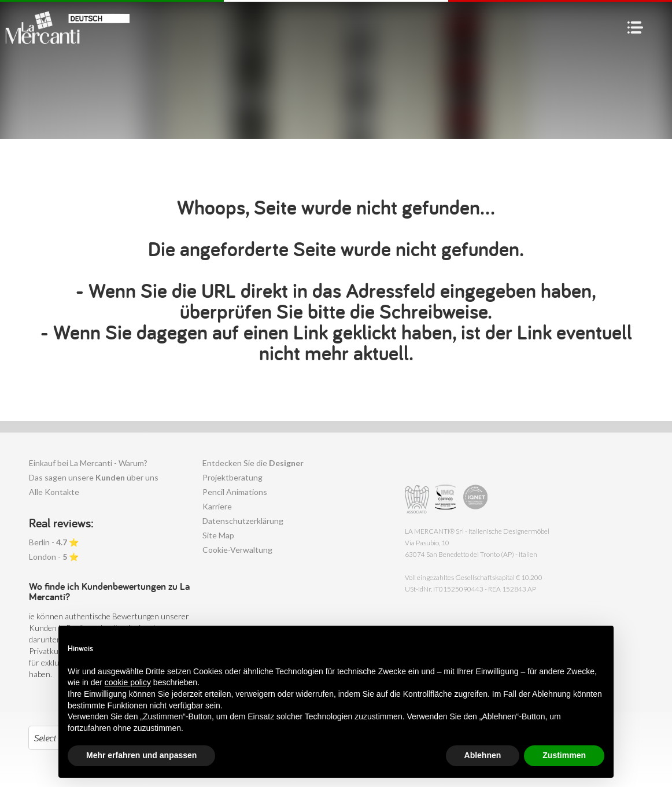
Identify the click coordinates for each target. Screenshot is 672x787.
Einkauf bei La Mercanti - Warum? (88, 463)
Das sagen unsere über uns (94, 477)
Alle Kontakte (54, 492)
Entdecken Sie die (253, 463)
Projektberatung (232, 477)
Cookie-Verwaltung (237, 550)
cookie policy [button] (128, 682)
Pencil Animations (235, 492)
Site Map (218, 535)
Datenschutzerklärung (243, 521)
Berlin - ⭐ (54, 542)
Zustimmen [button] (564, 755)
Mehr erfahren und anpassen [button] (141, 755)
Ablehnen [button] (483, 755)
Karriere (217, 506)
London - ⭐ (54, 557)
